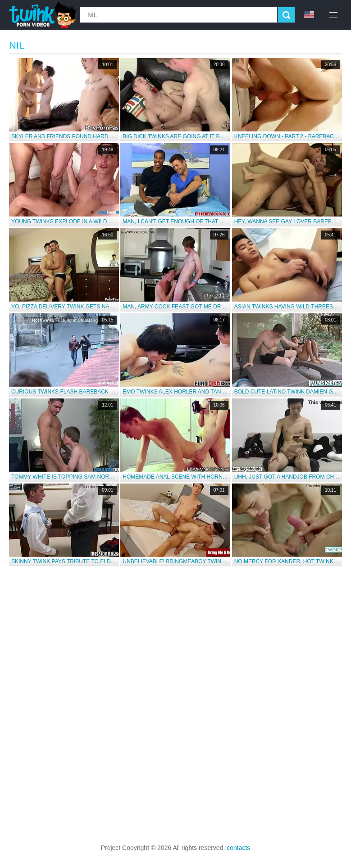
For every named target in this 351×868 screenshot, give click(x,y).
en (309, 14)
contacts (238, 848)
